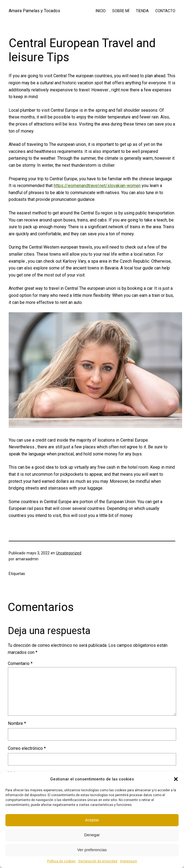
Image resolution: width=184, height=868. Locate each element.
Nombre (17, 723)
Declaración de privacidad (98, 861)
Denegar (92, 835)
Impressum (129, 861)
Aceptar (92, 820)
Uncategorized (69, 553)
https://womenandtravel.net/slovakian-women (97, 186)
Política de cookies (61, 861)
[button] (176, 779)
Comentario (20, 663)
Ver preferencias (92, 850)
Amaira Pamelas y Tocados (34, 11)
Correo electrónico (27, 748)
